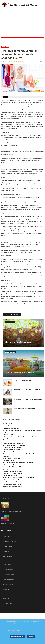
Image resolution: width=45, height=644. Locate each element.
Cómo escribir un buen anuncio (13, 450)
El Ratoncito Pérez (9, 424)
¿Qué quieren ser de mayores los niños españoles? (19, 478)
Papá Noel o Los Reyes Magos (12, 473)
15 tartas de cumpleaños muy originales (19, 342)
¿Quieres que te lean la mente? (13, 458)
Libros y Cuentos (7, 556)
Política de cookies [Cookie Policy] (17, 636)
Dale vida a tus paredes (8, 524)
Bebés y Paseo (7, 564)
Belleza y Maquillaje (8, 574)
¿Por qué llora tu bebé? (10, 475)
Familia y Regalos (8, 584)
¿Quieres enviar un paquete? (12, 447)
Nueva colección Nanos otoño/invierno (24, 409)
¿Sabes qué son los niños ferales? (14, 465)
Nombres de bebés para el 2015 (13, 467)
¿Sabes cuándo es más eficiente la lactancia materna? (20, 437)
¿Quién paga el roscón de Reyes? (13, 443)
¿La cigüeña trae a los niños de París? (15, 469)
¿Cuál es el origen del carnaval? (13, 471)
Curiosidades (5, 47)
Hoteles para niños (10, 352)
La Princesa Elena (9, 460)
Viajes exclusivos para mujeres (13, 486)
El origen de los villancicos (11, 441)
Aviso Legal (6, 599)
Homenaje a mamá (9, 435)
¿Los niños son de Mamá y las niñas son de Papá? (19, 463)
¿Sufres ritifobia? (8, 452)
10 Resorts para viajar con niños (23, 380)
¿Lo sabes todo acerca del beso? (13, 439)
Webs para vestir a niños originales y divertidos (27, 390)
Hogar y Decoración (8, 579)
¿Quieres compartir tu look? (12, 428)
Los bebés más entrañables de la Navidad (16, 426)
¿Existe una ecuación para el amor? (14, 445)
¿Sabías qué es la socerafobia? (13, 484)
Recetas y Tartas (10, 322)
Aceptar (31, 636)
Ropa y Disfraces (7, 551)
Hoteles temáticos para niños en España (19, 372)
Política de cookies (8, 604)
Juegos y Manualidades (9, 541)
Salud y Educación (8, 569)
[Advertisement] (22, 24)
